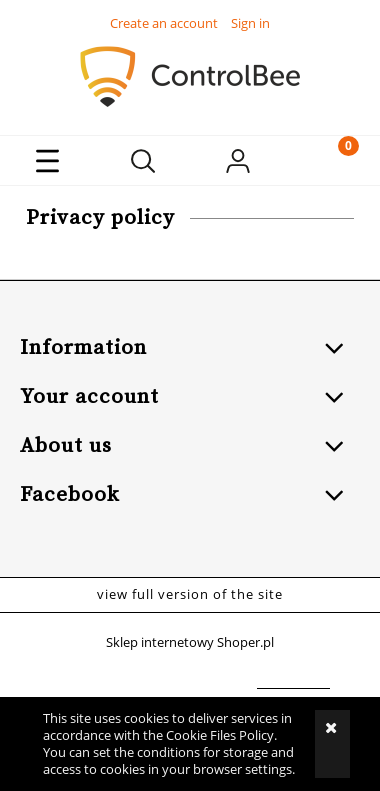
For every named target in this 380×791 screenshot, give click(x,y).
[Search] (142, 161)
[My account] (237, 164)
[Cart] (332, 161)
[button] (47, 161)
